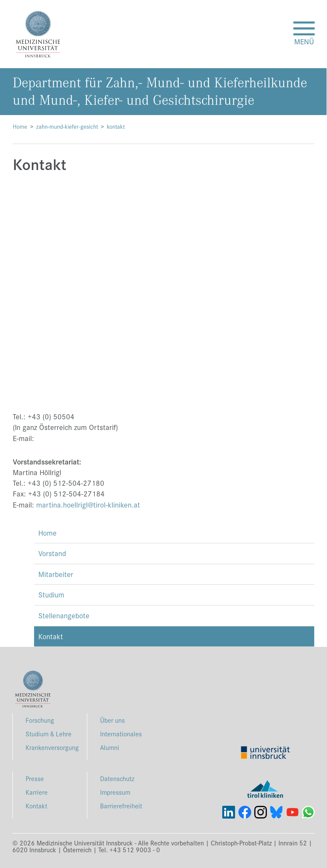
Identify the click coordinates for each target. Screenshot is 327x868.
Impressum (115, 792)
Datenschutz (117, 778)
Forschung (40, 720)
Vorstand (52, 553)
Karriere (37, 792)
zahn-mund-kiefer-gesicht (67, 126)
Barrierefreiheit (121, 806)
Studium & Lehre (49, 734)
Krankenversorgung (52, 747)
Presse (35, 778)
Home (20, 126)
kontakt (116, 126)
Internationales (121, 734)
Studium (51, 594)
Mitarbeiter (56, 574)
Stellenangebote (64, 615)
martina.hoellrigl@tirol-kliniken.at (88, 505)
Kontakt (51, 636)
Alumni (110, 747)
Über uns (112, 720)
